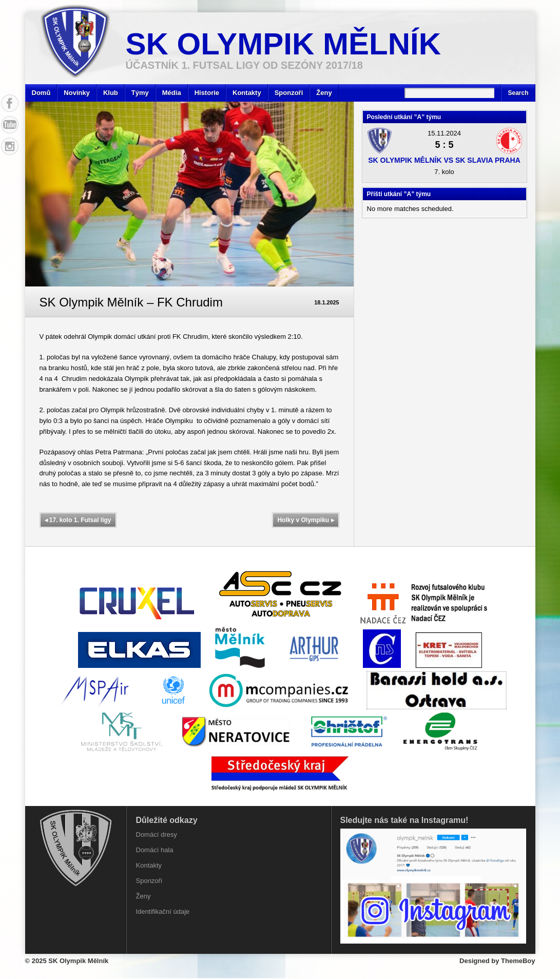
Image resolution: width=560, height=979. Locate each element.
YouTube (10, 125)
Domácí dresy (157, 834)
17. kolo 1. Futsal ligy (78, 520)
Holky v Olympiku (305, 520)
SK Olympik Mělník (284, 44)
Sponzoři (289, 93)
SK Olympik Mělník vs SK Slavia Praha (444, 160)
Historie (207, 93)
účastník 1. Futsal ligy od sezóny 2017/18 (244, 65)
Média (172, 93)
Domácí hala (155, 850)
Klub (111, 93)
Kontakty (247, 93)
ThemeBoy (518, 961)
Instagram (10, 146)
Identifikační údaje (163, 911)
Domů (41, 93)
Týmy (140, 93)
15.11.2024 (444, 133)
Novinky (77, 93)
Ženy (324, 93)
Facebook (10, 103)
